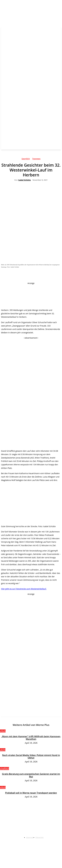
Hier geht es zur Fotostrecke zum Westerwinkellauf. (24, 589)
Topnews (36, 159)
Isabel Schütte (24, 180)
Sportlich (26, 159)
